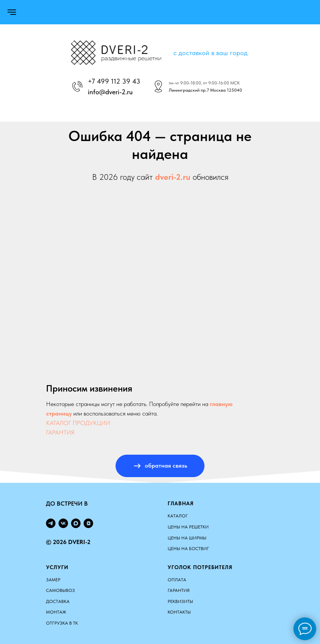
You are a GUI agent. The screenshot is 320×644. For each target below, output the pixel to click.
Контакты (179, 612)
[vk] (63, 523)
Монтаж (56, 612)
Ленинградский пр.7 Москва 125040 (205, 90)
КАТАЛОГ (178, 516)
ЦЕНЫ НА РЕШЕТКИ (188, 527)
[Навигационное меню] (12, 12)
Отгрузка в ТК (62, 623)
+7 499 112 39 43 (114, 81)
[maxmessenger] (76, 523)
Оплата (177, 580)
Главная (181, 503)
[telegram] (51, 523)
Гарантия (179, 590)
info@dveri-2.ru (110, 92)
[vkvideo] (88, 523)
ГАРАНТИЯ (60, 432)
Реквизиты (180, 601)
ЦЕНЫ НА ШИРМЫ (187, 538)
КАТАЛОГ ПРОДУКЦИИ (78, 423)
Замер (53, 580)
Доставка (58, 601)
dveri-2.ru (173, 177)
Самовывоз (60, 590)
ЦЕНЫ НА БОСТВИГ (188, 549)
